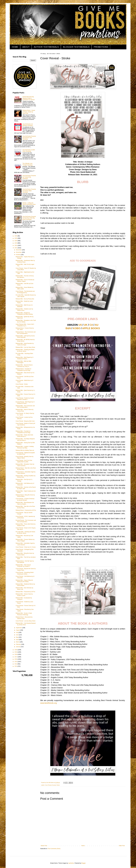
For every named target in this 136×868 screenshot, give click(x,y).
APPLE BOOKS (91, 328)
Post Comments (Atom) (54, 849)
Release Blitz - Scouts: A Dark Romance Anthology (24, 614)
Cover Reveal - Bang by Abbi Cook (25, 421)
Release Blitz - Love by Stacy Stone (25, 347)
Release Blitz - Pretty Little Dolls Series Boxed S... (24, 436)
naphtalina (71, 863)
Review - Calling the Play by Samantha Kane (29, 204)
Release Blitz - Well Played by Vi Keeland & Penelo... (24, 358)
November (19, 252)
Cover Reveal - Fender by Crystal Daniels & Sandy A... (25, 399)
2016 (16, 659)
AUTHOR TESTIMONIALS (46, 47)
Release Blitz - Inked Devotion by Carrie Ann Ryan (25, 344)
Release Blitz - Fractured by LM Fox (25, 592)
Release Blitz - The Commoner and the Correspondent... (25, 406)
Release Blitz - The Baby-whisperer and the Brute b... (25, 439)
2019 (16, 652)
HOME (15, 47)
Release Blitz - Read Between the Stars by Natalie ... (25, 503)
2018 (16, 654)
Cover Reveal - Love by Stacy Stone (25, 621)
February (19, 644)
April (17, 640)
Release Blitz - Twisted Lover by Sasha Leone (24, 310)
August (18, 630)
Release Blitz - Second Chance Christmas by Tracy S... (24, 366)
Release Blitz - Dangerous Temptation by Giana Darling (24, 313)
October (18, 255)
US (80, 325)
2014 (16, 664)
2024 (16, 241)
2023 (16, 243)
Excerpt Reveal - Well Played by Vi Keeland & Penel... (25, 403)
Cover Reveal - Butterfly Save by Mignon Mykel (24, 457)
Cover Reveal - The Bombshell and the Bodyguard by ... (25, 292)
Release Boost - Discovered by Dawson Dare (24, 618)
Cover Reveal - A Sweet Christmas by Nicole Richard (25, 499)
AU (97, 325)
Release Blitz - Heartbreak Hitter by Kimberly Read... (25, 261)
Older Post (122, 846)
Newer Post (44, 846)
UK (86, 325)
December (19, 250)
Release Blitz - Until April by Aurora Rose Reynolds (25, 337)
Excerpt (54, 785)
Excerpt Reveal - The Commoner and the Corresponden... (26, 521)
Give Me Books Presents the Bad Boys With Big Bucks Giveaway (29, 218)
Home (83, 846)
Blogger (83, 863)
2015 (16, 662)
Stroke (58, 785)
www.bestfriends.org (49, 703)
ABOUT (26, 47)
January (18, 647)
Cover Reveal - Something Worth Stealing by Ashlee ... (25, 573)
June (17, 635)
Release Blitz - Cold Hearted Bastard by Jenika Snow (26, 624)
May (17, 637)
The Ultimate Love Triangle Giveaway (27, 164)
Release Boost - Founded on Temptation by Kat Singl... (23, 370)
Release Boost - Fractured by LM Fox (26, 510)
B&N (68, 328)
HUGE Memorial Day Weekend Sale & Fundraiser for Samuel (28, 98)
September (19, 628)
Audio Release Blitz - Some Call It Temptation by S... (25, 325)
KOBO (77, 328)
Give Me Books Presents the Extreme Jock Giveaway (29, 138)
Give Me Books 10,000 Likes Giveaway (29, 151)
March (18, 642)
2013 (16, 666)
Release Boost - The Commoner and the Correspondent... (26, 333)
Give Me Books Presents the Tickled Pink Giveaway (29, 177)
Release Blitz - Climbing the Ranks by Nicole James (25, 350)
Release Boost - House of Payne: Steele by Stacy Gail (29, 112)
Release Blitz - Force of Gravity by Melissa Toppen (25, 280)
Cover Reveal (48, 785)
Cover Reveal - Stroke (22, 384)
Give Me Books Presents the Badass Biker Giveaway (29, 191)
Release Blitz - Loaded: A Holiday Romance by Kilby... (25, 447)
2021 (16, 248)
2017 (16, 657)
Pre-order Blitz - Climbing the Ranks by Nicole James (25, 532)
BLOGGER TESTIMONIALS (76, 47)
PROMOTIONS (101, 47)
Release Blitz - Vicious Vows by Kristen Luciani (24, 595)
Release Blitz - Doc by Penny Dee (25, 299)
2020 (16, 650)
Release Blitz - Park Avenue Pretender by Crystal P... (23, 566)
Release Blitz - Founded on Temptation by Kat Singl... (23, 432)
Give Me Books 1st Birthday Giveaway (28, 125)
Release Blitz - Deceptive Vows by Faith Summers (25, 465)
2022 (16, 245)
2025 (16, 238)
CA (91, 325)
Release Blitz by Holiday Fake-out (25, 450)
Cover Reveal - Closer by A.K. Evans (26, 547)
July (17, 632)
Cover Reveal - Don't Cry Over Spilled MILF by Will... (24, 461)
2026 (16, 236)
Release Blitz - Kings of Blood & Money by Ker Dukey (24, 581)
